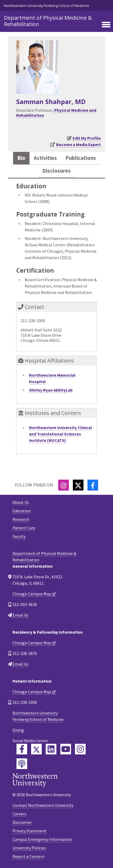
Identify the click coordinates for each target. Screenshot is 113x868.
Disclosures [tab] (56, 171)
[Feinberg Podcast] (22, 764)
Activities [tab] (45, 158)
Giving (18, 730)
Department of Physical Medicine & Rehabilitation (48, 21)
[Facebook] (93, 485)
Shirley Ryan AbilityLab (51, 390)
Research (21, 519)
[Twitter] (78, 485)
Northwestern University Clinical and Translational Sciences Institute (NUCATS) (60, 434)
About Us (21, 502)
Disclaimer (22, 822)
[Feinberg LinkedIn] (51, 749)
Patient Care (24, 528)
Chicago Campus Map (32, 594)
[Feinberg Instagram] (80, 749)
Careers (19, 814)
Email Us (20, 615)
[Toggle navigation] (106, 25)
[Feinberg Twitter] (36, 749)
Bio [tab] (21, 158)
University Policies (29, 848)
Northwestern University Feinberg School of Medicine (47, 6)
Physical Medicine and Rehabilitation (56, 113)
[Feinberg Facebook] (22, 749)
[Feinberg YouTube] (66, 749)
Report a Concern (28, 856)
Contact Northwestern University (43, 805)
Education (22, 511)
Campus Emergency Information (42, 839)
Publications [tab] (81, 158)
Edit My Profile (87, 138)
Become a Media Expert (78, 144)
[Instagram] (64, 485)
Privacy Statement (30, 831)
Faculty (19, 536)
